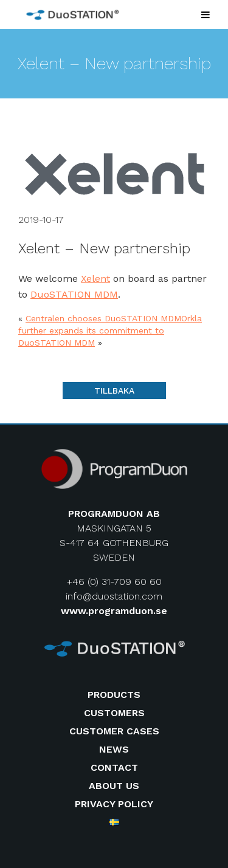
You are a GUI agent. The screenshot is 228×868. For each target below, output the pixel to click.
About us (114, 786)
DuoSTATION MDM (74, 294)
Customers (114, 713)
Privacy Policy (114, 804)
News (114, 749)
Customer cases (114, 731)
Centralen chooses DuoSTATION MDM (103, 318)
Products (114, 695)
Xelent (95, 279)
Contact (114, 767)
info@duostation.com (114, 596)
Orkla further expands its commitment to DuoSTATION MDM (110, 330)
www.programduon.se (114, 611)
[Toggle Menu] (206, 15)
